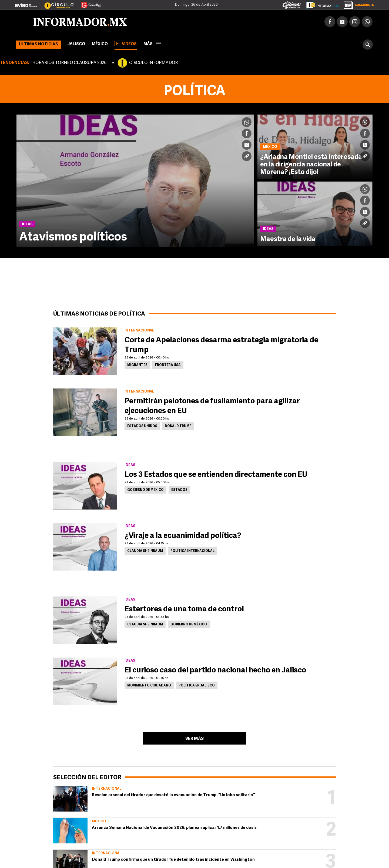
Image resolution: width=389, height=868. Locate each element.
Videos (126, 43)
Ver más (194, 739)
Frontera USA (168, 365)
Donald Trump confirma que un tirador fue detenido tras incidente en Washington (173, 860)
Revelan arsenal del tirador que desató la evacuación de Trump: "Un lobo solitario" (173, 795)
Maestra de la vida (288, 239)
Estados (179, 490)
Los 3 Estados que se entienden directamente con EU (216, 475)
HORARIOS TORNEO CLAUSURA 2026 (69, 63)
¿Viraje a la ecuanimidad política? (183, 536)
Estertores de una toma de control (184, 609)
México (100, 44)
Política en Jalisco (197, 686)
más (152, 44)
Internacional (107, 789)
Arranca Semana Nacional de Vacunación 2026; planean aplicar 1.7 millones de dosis (174, 828)
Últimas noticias (38, 44)
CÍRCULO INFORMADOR (153, 63)
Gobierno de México (145, 490)
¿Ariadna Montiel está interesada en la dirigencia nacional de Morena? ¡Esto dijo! (311, 165)
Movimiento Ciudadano (149, 686)
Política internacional (192, 551)
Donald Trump (178, 426)
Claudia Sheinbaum (145, 551)
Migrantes (137, 365)
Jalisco (76, 44)
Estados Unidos (142, 426)
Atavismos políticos (73, 237)
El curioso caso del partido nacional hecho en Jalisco (215, 671)
